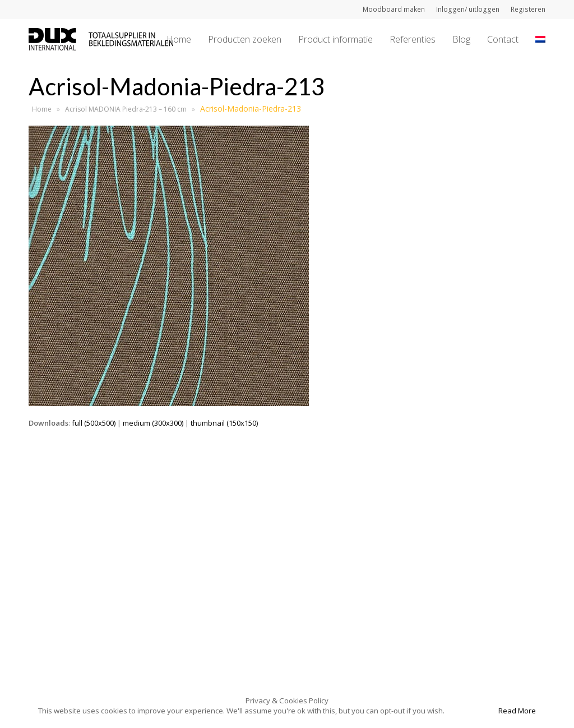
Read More (517, 711)
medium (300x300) (153, 423)
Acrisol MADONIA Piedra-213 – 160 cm (126, 109)
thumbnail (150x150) (224, 423)
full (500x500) (94, 423)
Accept (471, 711)
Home (42, 109)
